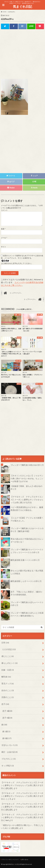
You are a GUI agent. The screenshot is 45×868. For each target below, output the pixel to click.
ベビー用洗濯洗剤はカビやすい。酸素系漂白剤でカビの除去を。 (27, 509)
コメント (4, 210)
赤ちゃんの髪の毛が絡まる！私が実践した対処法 (27, 572)
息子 (5, 704)
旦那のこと (8, 697)
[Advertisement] (23, 56)
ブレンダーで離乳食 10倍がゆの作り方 (27, 465)
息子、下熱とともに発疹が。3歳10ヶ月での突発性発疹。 (27, 593)
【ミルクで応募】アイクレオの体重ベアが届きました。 (27, 519)
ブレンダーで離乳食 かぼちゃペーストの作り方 (27, 604)
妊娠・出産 (8, 670)
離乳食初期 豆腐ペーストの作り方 (25, 560)
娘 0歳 (7, 738)
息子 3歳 (7, 711)
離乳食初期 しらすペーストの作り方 (26, 581)
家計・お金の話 (9, 752)
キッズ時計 (8, 766)
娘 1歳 (6, 731)
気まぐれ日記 (22, 6)
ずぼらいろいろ (9, 745)
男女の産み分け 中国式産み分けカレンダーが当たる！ (27, 540)
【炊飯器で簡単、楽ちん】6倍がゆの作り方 (26, 488)
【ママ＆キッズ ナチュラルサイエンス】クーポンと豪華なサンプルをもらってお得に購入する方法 (27, 500)
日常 (5, 643)
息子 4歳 (7, 718)
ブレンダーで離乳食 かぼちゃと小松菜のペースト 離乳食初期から (27, 614)
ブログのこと (9, 759)
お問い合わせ (25, 859)
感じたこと (8, 656)
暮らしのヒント (9, 663)
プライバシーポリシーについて (10, 859)
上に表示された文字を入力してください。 (17, 263)
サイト (3, 247)
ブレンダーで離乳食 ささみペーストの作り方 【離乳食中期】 (27, 530)
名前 (3, 229)
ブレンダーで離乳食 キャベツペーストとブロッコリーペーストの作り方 (27, 551)
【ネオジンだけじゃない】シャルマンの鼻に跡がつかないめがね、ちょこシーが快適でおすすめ (27, 478)
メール (4, 238)
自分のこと (8, 690)
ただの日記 (9, 649)
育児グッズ (8, 683)
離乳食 (6, 677)
